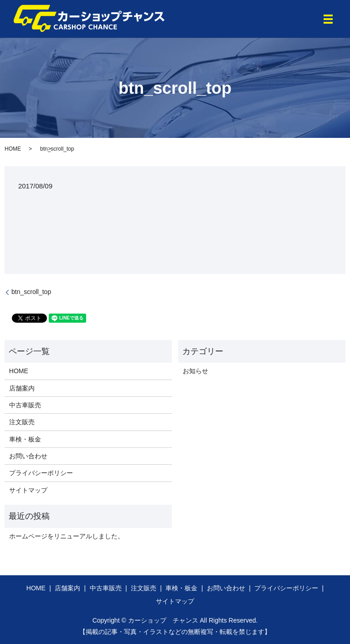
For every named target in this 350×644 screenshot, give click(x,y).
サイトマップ (28, 490)
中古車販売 (25, 405)
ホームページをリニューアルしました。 (67, 536)
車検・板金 (25, 439)
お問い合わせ (28, 456)
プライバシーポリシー (41, 473)
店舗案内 (22, 388)
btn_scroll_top (31, 292)
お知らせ (196, 371)
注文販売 (22, 422)
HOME (13, 149)
